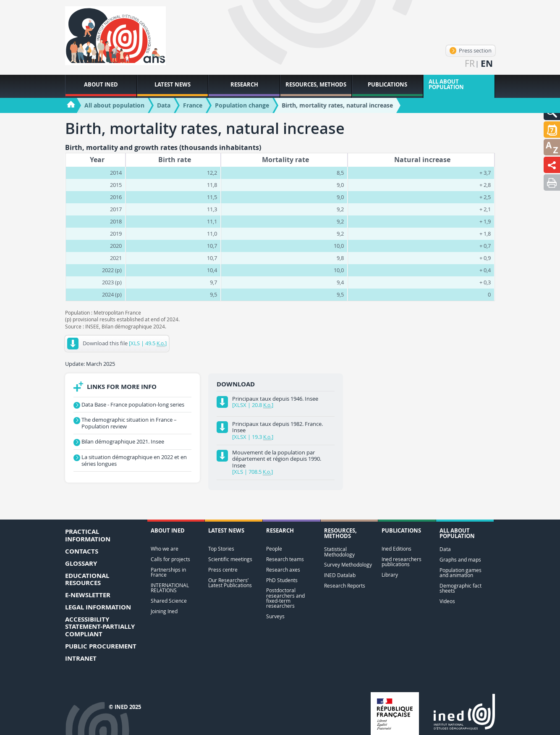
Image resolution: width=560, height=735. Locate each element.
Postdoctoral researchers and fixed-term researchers (285, 598)
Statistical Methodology (339, 552)
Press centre (223, 570)
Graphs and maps (460, 560)
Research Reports (345, 586)
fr (470, 64)
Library (390, 575)
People (274, 549)
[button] (552, 130)
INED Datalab (340, 575)
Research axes (283, 570)
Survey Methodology (348, 565)
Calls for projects (170, 559)
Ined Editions (396, 549)
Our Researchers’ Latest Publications (230, 583)
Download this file (117, 344)
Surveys (275, 616)
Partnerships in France (168, 572)
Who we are (165, 549)
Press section (471, 50)
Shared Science (169, 601)
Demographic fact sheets (461, 588)
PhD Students (282, 580)
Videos (447, 601)
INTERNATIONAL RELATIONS (170, 588)
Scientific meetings (230, 559)
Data (445, 549)
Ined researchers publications (402, 562)
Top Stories (221, 549)
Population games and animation (461, 573)
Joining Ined (164, 611)
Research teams (285, 559)
